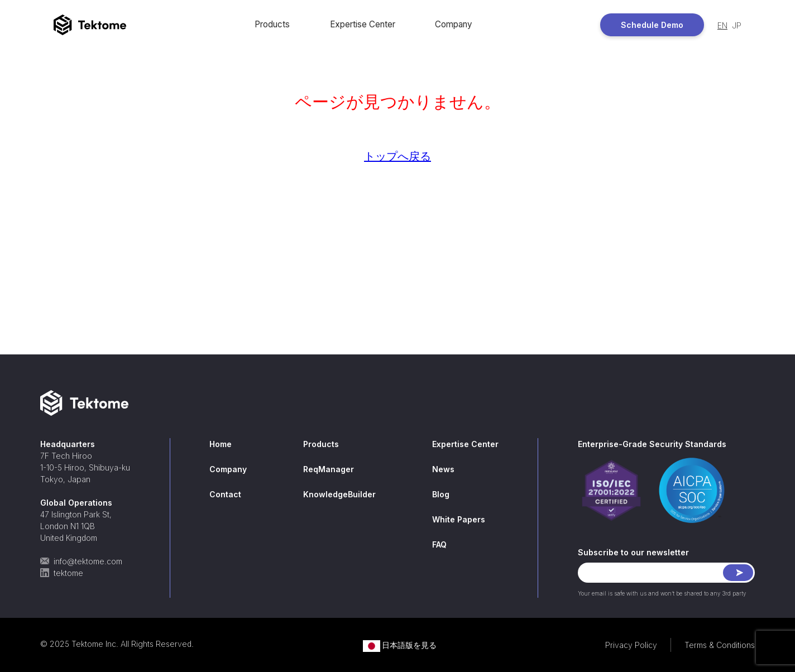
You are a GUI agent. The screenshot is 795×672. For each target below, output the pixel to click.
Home (221, 444)
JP (737, 25)
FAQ (439, 544)
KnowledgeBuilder (339, 494)
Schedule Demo (652, 25)
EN (722, 25)
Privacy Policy (631, 645)
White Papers (459, 519)
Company (453, 24)
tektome (62, 573)
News (443, 469)
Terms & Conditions (720, 645)
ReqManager (329, 469)
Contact (225, 494)
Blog (441, 494)
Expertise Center (363, 24)
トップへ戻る (397, 156)
